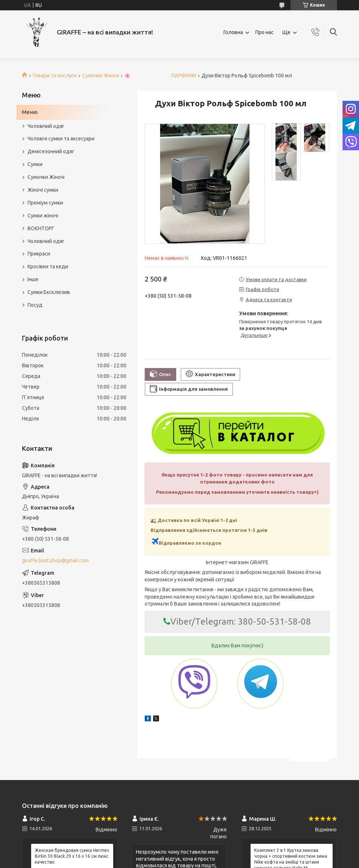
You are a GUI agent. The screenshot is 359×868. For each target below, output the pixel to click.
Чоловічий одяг (46, 126)
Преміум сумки (45, 203)
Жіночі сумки (43, 190)
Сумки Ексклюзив (49, 292)
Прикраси (39, 254)
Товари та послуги (54, 76)
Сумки (35, 164)
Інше (33, 279)
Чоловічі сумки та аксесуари (61, 139)
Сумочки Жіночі (101, 76)
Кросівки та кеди (48, 266)
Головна (233, 32)
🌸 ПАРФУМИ (160, 76)
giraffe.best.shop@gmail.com (55, 560)
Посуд (35, 305)
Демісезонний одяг (51, 151)
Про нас (264, 32)
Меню (30, 112)
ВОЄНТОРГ (41, 228)
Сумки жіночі (43, 216)
